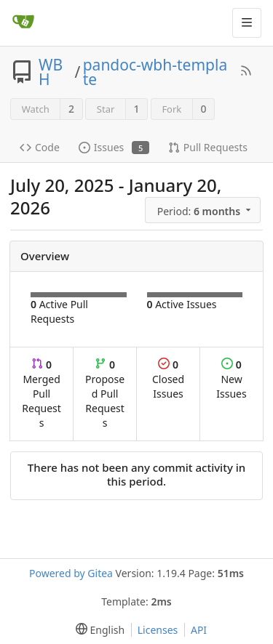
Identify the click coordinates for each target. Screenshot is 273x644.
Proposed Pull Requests (105, 394)
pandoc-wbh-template (155, 72)
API (199, 630)
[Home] (23, 23)
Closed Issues (168, 379)
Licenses (158, 630)
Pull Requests (208, 147)
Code (40, 147)
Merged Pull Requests (41, 394)
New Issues (231, 379)
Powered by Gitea (71, 573)
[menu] (204, 210)
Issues (114, 147)
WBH (51, 72)
